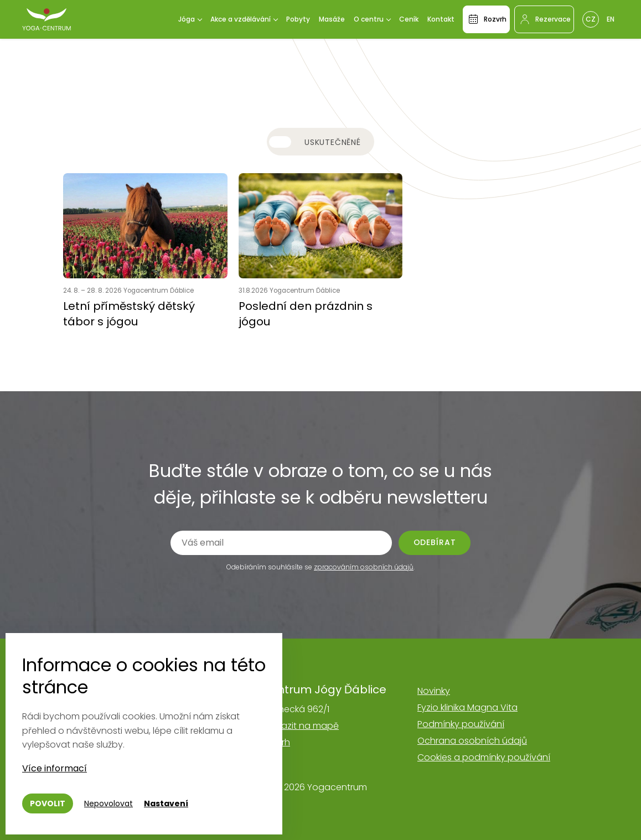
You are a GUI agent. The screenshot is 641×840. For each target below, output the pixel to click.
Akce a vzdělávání (241, 19)
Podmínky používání (461, 724)
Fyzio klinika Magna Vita (467, 707)
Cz (591, 19)
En (611, 19)
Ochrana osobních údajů (472, 741)
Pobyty (298, 19)
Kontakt (441, 19)
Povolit (48, 803)
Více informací (55, 768)
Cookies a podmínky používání (484, 757)
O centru (369, 19)
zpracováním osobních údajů (364, 567)
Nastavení (166, 803)
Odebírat (435, 542)
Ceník (409, 19)
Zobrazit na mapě (300, 726)
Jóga (187, 19)
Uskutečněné (333, 142)
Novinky (434, 691)
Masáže (332, 19)
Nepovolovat (108, 803)
